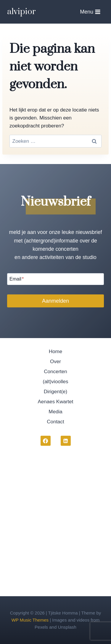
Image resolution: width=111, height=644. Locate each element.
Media (55, 412)
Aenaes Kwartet (55, 402)
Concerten (55, 372)
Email (17, 279)
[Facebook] (46, 441)
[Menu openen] (90, 12)
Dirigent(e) (55, 392)
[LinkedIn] (66, 441)
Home (55, 352)
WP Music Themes (30, 620)
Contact (55, 422)
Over (55, 362)
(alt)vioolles (56, 382)
